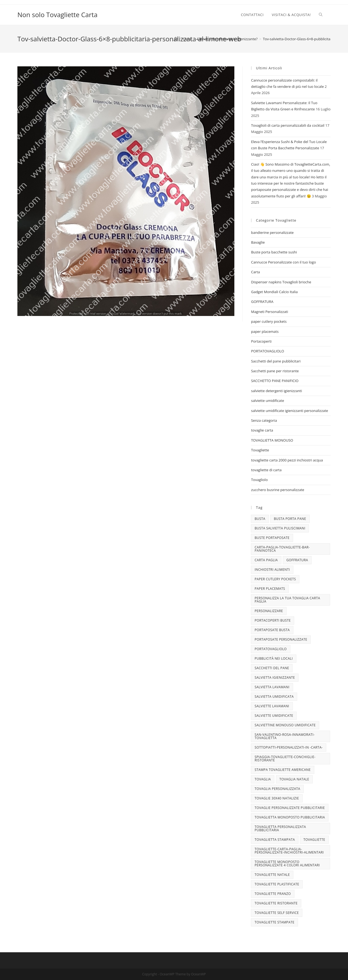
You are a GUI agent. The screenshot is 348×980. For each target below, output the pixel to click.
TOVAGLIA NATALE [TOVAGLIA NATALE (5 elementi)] (294, 779)
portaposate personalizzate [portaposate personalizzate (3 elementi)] (281, 639)
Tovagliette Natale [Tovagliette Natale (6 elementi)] (272, 875)
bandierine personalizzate (272, 232)
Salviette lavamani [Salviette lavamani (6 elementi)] (272, 706)
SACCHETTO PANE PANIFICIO (275, 381)
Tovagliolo (259, 480)
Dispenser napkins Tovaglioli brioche (281, 282)
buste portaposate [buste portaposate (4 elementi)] (272, 538)
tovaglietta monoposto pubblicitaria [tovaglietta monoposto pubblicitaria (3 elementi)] (290, 817)
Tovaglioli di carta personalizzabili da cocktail (288, 125)
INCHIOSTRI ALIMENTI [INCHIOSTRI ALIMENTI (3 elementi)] (272, 570)
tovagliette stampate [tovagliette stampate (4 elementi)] (274, 922)
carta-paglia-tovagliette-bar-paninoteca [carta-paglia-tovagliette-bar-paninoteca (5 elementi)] (282, 549)
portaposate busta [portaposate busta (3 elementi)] (272, 630)
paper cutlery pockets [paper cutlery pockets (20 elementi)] (275, 579)
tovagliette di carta (266, 470)
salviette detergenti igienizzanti (276, 391)
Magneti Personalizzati (269, 312)
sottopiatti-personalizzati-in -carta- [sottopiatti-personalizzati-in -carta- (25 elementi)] (288, 747)
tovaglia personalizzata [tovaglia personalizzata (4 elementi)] (277, 789)
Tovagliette (260, 450)
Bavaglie (258, 242)
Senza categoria (264, 420)
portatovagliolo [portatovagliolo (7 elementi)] (271, 649)
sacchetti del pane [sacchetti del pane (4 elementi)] (272, 668)
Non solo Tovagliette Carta (58, 15)
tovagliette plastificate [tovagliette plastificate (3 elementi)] (277, 884)
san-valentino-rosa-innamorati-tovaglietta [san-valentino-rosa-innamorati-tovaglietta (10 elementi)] (285, 736)
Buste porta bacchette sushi (274, 252)
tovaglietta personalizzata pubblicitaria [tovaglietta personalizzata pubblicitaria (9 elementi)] (280, 828)
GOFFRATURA (262, 302)
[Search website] (321, 15)
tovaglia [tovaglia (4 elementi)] (263, 779)
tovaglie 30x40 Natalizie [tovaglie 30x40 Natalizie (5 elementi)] (277, 798)
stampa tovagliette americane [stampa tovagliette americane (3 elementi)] (282, 770)
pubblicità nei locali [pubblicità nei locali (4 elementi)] (274, 658)
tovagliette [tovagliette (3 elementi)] (314, 840)
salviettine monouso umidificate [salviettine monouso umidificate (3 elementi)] (285, 725)
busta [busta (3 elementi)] (260, 519)
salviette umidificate (267, 401)
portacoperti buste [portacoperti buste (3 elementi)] (273, 620)
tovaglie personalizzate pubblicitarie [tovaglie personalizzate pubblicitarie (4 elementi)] (290, 808)
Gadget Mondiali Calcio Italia (274, 292)
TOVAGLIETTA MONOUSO (272, 440)
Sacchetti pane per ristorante (275, 371)
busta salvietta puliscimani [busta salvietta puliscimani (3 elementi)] (280, 528)
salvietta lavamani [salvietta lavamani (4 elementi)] (272, 687)
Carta (255, 272)
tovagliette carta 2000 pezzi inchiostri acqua (287, 460)
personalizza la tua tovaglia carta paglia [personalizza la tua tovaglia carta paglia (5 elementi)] (287, 600)
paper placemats (265, 331)
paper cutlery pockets (269, 321)
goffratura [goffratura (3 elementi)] (297, 560)
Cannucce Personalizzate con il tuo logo (283, 262)
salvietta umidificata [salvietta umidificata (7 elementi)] (274, 697)
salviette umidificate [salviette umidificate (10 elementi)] (274, 716)
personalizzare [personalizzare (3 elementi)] (269, 611)
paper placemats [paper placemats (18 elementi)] (270, 589)
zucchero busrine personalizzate (277, 490)
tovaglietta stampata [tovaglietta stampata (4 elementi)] (275, 840)
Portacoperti (261, 341)
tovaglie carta (262, 430)
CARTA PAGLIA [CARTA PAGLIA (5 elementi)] (266, 560)
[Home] (176, 39)
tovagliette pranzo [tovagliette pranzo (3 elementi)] (273, 894)
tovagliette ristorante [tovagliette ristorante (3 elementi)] (276, 903)
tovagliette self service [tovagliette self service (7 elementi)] (277, 913)
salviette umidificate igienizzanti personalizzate (289, 411)
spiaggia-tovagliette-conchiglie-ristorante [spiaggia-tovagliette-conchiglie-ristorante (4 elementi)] (285, 759)
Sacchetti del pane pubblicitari (276, 361)
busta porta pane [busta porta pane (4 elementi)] (290, 519)
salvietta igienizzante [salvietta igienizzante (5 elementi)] (275, 677)
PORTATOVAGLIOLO (267, 351)
